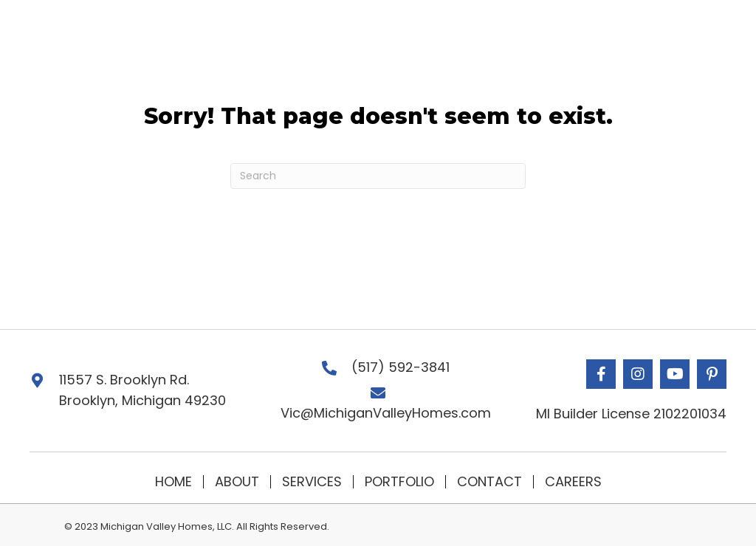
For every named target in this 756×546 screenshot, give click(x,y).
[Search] (378, 176)
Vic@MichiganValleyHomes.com (386, 413)
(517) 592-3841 (401, 367)
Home (173, 482)
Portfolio (399, 482)
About (237, 482)
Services (312, 482)
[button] (601, 374)
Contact (489, 482)
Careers (573, 482)
